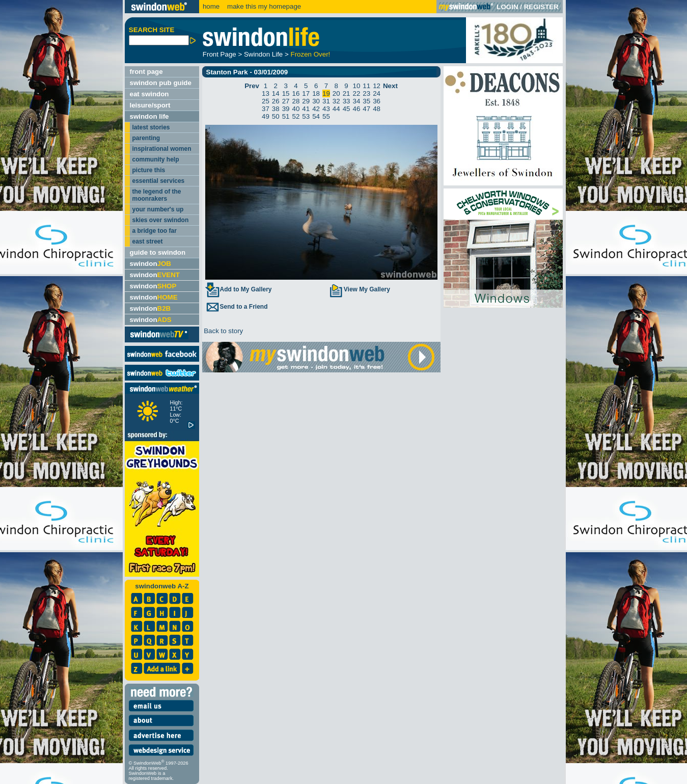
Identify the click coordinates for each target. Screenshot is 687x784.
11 (366, 86)
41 (306, 109)
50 (276, 116)
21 (347, 93)
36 (377, 101)
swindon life (149, 116)
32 (336, 101)
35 (366, 101)
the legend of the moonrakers (157, 195)
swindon (150, 264)
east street (148, 241)
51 (286, 116)
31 (326, 101)
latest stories (151, 127)
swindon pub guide (161, 83)
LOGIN (507, 7)
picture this (149, 170)
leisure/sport (150, 105)
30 (316, 101)
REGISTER (541, 7)
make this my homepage (263, 6)
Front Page (219, 54)
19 (326, 93)
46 (356, 109)
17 (306, 93)
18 (316, 93)
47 (366, 109)
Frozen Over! (311, 54)
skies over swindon (161, 220)
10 (356, 86)
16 (296, 93)
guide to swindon (158, 252)
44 (336, 109)
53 (306, 116)
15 (286, 93)
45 (347, 109)
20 (336, 93)
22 (356, 93)
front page (146, 72)
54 (316, 116)
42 (316, 109)
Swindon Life (263, 54)
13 (266, 93)
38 (276, 109)
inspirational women (162, 149)
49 (266, 116)
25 (266, 101)
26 (276, 101)
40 (296, 109)
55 (326, 116)
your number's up (158, 209)
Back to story (223, 331)
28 (296, 101)
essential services (159, 181)
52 (296, 116)
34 (356, 101)
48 (377, 109)
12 (377, 86)
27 (286, 101)
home (211, 6)
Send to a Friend (236, 307)
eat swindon (149, 94)
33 (347, 101)
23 (366, 93)
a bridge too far (155, 231)
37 (266, 109)
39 (286, 109)
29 (306, 101)
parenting (146, 138)
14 (276, 93)
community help (156, 159)
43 (326, 109)
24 (377, 93)
